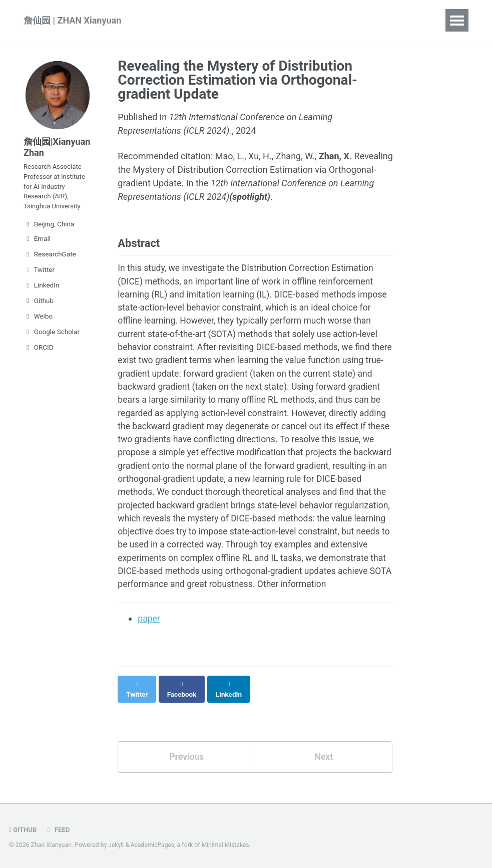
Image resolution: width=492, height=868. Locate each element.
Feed (58, 830)
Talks (235, 20)
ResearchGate (50, 258)
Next (324, 771)
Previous (186, 771)
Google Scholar (52, 336)
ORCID (39, 352)
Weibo (38, 321)
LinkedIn (41, 290)
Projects (281, 20)
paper (149, 642)
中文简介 (408, 20)
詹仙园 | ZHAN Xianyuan (72, 20)
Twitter (39, 274)
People (329, 20)
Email (37, 243)
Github (39, 305)
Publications (182, 20)
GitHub (23, 830)
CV (367, 20)
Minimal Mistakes (227, 845)
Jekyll (116, 845)
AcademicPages (153, 845)
